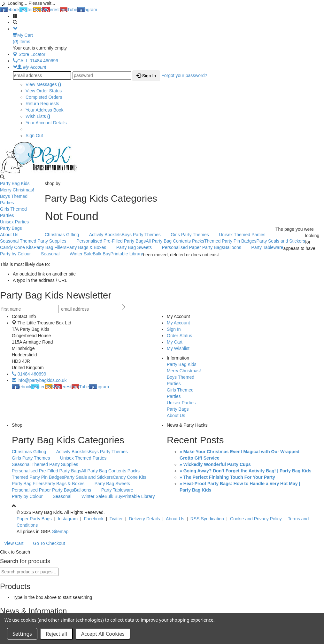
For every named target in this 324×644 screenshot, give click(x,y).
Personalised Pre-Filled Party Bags (111, 241)
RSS (38, 10)
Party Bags (21, 229)
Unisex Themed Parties (245, 235)
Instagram (87, 10)
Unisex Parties (21, 222)
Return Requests (42, 104)
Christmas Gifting (65, 235)
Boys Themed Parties (21, 199)
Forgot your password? (184, 75)
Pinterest (51, 10)
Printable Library (127, 254)
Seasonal (54, 254)
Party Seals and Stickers (281, 241)
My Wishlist (178, 348)
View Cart (14, 543)
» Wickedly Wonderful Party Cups (215, 464)
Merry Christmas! (21, 190)
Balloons (236, 248)
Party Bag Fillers (50, 247)
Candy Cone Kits (17, 247)
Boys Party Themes (145, 235)
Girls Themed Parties (21, 212)
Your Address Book (45, 110)
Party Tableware (267, 247)
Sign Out (34, 136)
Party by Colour (19, 254)
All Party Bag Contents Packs (175, 241)
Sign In (146, 76)
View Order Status (44, 91)
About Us (21, 235)
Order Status (179, 336)
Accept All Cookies (103, 634)
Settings (22, 634)
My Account (178, 323)
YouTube (69, 10)
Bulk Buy (101, 254)
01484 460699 (29, 374)
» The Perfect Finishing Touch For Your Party (227, 477)
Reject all (56, 634)
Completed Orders (44, 97)
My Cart (175, 342)
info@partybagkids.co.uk (39, 380)
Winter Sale (81, 254)
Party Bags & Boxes (90, 248)
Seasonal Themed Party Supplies (37, 241)
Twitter (26, 10)
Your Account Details (46, 123)
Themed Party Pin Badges (230, 241)
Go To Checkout (49, 543)
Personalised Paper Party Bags (193, 247)
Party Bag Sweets (137, 248)
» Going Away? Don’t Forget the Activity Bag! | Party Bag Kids (246, 471)
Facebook (10, 10)
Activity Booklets (105, 235)
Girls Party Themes (193, 235)
